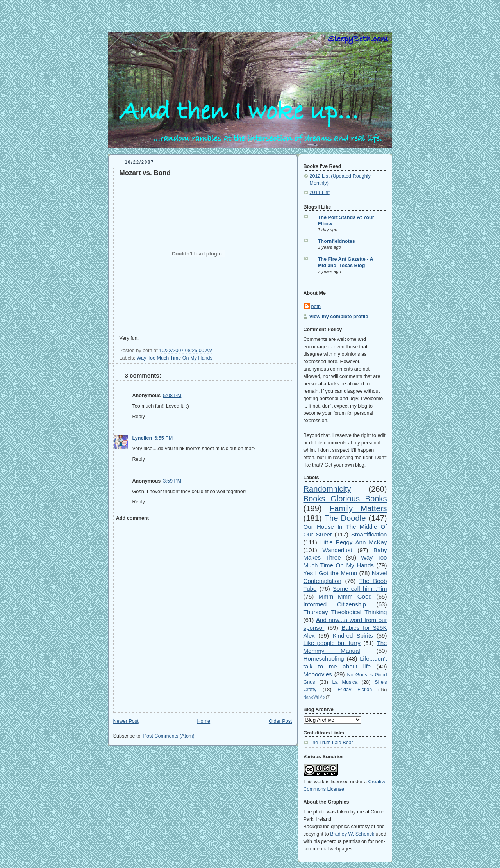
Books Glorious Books (345, 499)
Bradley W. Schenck (352, 834)
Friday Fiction (355, 690)
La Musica (345, 682)
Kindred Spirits (353, 635)
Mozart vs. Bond (145, 173)
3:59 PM (172, 481)
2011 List (320, 192)
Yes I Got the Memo (330, 573)
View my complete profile (339, 317)
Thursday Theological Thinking (345, 612)
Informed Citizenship (335, 604)
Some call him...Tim (360, 589)
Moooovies (318, 674)
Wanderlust (337, 550)
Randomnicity (327, 489)
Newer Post (126, 721)
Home (204, 721)
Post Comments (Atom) (169, 736)
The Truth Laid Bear (331, 743)
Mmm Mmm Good (345, 596)
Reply (139, 417)
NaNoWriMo (314, 697)
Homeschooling (324, 659)
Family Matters (358, 508)
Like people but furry (332, 643)
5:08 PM (172, 396)
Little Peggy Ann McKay (354, 542)
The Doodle (345, 518)
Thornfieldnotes (337, 241)
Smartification (369, 534)
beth (316, 307)
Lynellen (142, 438)
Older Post (280, 721)
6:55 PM (163, 438)
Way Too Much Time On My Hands (175, 358)
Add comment (132, 518)
